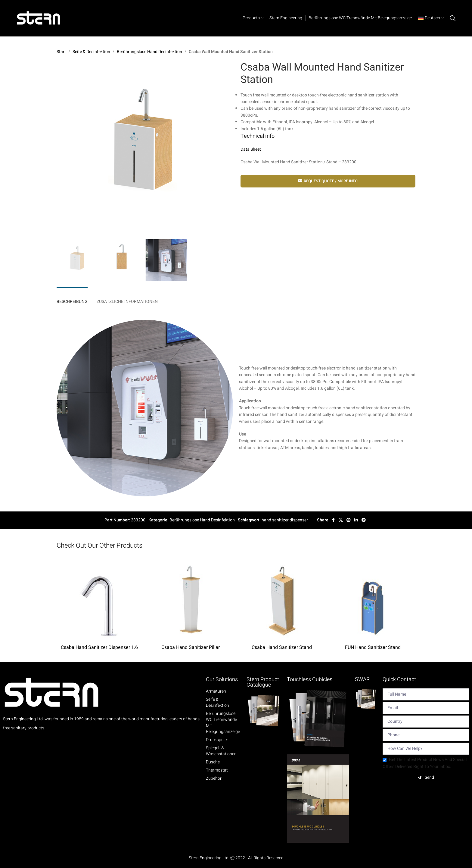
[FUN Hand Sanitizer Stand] (373, 599)
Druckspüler (217, 740)
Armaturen (216, 691)
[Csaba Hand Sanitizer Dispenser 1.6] (99, 599)
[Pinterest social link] (349, 520)
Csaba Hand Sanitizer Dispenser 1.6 (99, 647)
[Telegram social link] (364, 520)
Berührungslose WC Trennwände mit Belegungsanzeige (223, 723)
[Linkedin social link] (356, 520)
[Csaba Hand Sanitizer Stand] (282, 599)
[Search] (453, 18)
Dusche (213, 762)
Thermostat (217, 770)
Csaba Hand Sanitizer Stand (282, 647)
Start (61, 52)
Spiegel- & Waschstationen (221, 751)
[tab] (72, 300)
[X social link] (341, 520)
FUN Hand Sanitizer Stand (373, 647)
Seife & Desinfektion (91, 52)
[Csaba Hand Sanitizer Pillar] (190, 599)
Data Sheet (251, 149)
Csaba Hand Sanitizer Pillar (191, 647)
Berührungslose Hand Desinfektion (149, 52)
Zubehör (214, 778)
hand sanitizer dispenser (285, 520)
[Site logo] (39, 18)
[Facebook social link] (333, 520)
